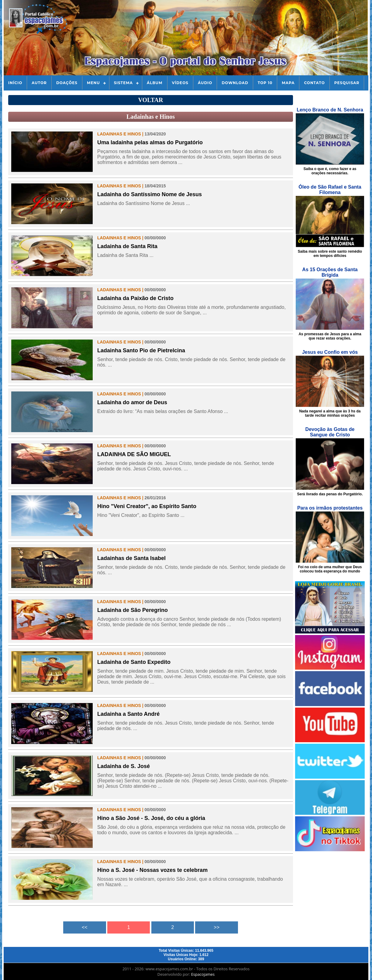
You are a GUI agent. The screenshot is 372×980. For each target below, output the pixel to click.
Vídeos (180, 83)
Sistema (123, 83)
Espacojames (203, 974)
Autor (39, 83)
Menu (93, 83)
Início (15, 83)
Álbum (155, 83)
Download (235, 83)
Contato (314, 83)
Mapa (288, 83)
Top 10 (265, 83)
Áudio (205, 83)
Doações (67, 83)
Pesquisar (347, 83)
